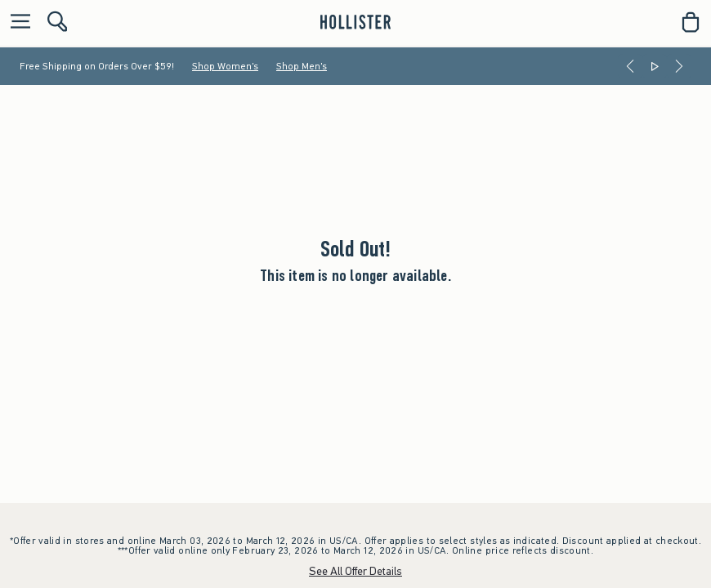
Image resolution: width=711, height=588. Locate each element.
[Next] (679, 66)
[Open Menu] (16, 22)
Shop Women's (225, 66)
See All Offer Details (355, 571)
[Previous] (630, 66)
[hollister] (355, 22)
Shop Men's (302, 66)
